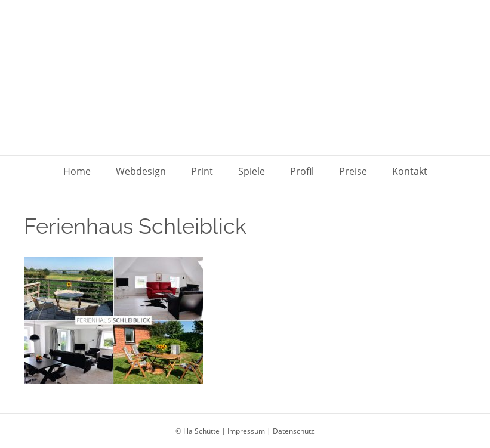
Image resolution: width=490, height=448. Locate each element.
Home (77, 171)
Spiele (252, 171)
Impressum (246, 431)
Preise (353, 171)
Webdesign (141, 171)
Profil (302, 171)
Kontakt (410, 171)
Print (202, 171)
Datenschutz (294, 431)
